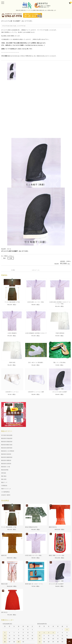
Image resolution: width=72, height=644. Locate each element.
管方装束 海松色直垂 (7, 485)
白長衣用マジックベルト (12, 442)
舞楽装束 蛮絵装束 (6, 504)
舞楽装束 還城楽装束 (7, 491)
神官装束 (4, 523)
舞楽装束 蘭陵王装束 (7, 494)
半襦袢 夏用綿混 (60, 383)
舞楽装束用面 (5, 520)
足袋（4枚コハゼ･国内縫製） (36, 412)
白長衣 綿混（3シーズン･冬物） (36, 352)
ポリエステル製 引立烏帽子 (60, 442)
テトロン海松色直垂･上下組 (12, 352)
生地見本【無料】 (6, 545)
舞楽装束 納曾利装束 (7, 498)
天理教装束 (4, 535)
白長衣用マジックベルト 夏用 (36, 442)
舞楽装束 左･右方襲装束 (8, 501)
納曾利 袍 (4, 605)
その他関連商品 (5, 542)
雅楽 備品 (4, 526)
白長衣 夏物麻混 (12, 383)
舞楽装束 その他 (6, 516)
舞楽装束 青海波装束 (7, 488)
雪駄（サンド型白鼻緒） (60, 412)
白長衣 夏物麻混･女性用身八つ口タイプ (36, 383)
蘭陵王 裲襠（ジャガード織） (57, 605)
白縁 (11, 308)
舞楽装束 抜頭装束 (6, 513)
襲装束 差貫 (4, 634)
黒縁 (4, 308)
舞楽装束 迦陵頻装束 (7, 507)
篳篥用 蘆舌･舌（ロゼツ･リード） (34, 634)
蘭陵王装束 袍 (53, 577)
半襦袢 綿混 (12, 412)
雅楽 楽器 (4, 529)
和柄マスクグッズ (6, 538)
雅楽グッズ (4, 532)
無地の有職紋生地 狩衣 (31, 577)
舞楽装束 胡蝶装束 (6, 510)
